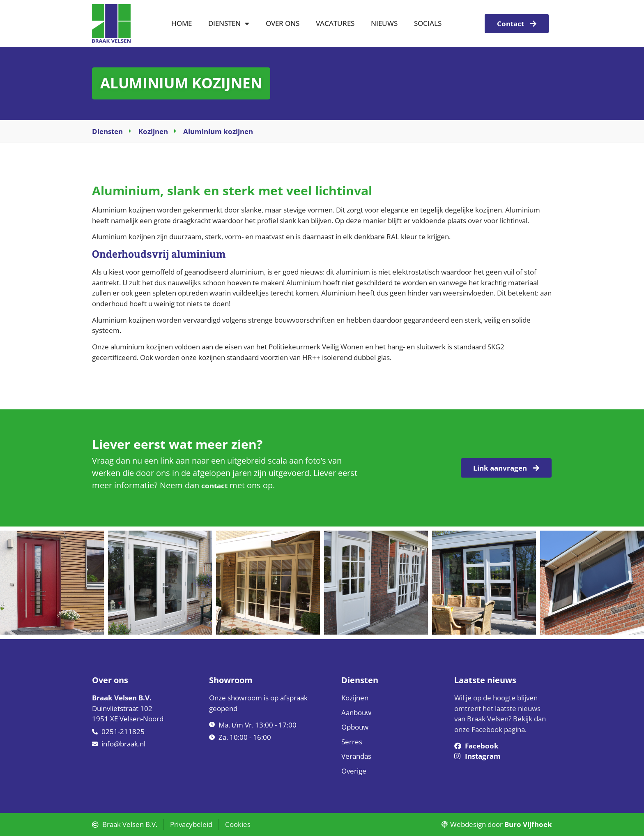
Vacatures (335, 23)
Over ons (283, 23)
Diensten (229, 24)
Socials (428, 23)
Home (182, 23)
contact (214, 486)
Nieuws (384, 23)
